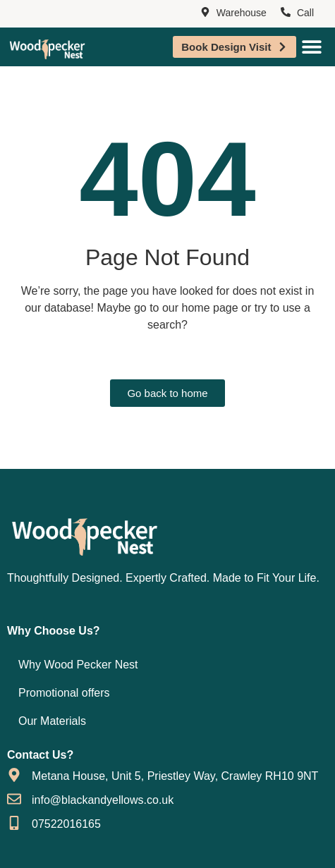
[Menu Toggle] (312, 47)
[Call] (286, 13)
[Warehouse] (205, 13)
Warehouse (242, 13)
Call (305, 13)
